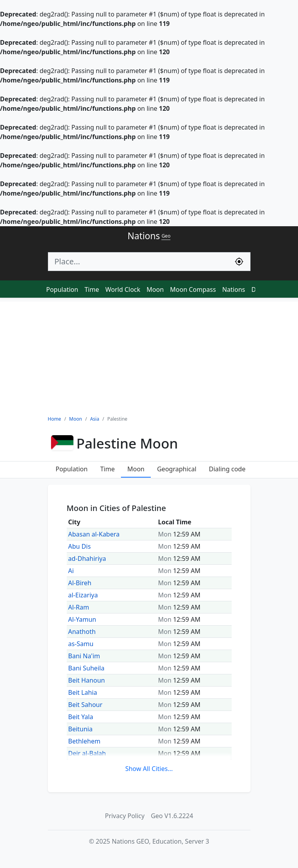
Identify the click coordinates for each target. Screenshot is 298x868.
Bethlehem (84, 741)
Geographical (177, 469)
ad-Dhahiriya (87, 559)
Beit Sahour (85, 705)
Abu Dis (80, 546)
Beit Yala (81, 717)
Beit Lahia (83, 692)
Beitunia (80, 729)
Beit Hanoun (87, 680)
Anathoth (82, 632)
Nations (234, 289)
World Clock (123, 289)
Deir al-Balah (87, 753)
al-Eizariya (83, 595)
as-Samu (81, 644)
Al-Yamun (82, 619)
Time (92, 289)
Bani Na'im (84, 656)
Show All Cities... (149, 769)
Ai (71, 571)
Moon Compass (193, 289)
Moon (155, 289)
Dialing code (227, 469)
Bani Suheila (86, 668)
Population (62, 289)
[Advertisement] (149, 357)
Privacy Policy (125, 816)
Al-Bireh (80, 583)
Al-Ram (79, 607)
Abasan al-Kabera (94, 534)
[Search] (138, 262)
